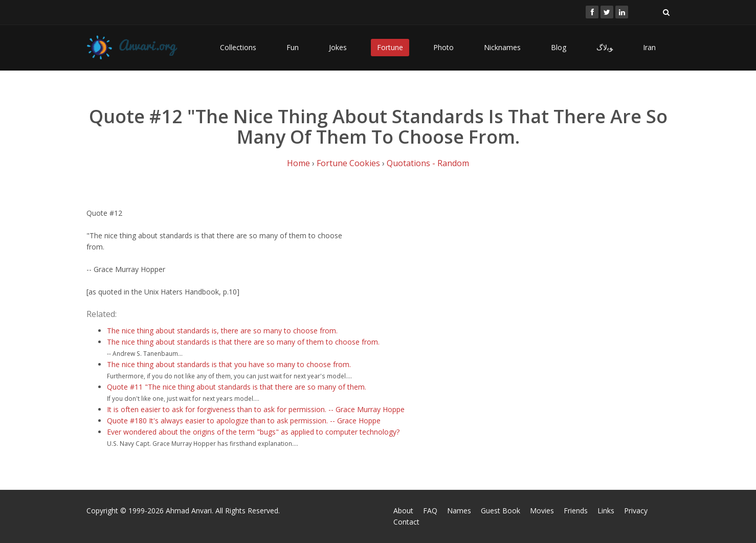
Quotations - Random (428, 163)
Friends (576, 511)
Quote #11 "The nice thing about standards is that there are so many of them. (237, 387)
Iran (649, 47)
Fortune (390, 47)
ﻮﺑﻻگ (605, 47)
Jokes (338, 47)
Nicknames (502, 47)
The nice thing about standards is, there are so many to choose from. (222, 331)
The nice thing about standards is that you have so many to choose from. (229, 364)
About (403, 511)
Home (298, 163)
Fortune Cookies (348, 163)
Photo (443, 47)
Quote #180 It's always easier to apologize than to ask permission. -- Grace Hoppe (244, 421)
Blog (559, 47)
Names (459, 511)
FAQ (430, 511)
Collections (238, 47)
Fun (293, 47)
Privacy (636, 511)
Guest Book (501, 511)
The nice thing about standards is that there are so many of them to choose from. (243, 342)
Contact (406, 522)
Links (606, 511)
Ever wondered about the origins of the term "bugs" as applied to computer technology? (253, 432)
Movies (542, 511)
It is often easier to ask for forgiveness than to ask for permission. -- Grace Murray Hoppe (256, 409)
